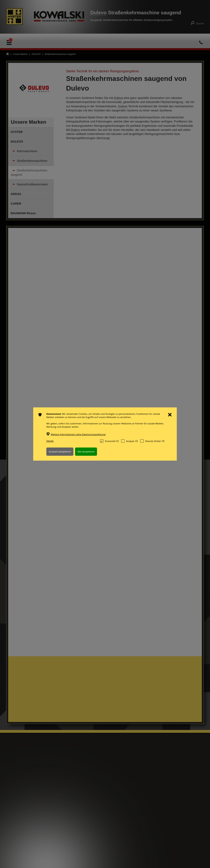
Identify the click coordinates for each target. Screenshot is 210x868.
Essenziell (109, 441)
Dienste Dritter (152, 441)
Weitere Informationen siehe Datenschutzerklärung (78, 434)
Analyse (130, 441)
